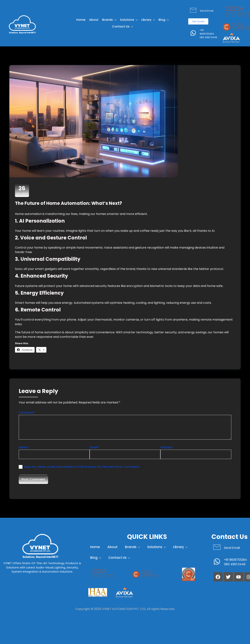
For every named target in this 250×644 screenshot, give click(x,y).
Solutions (129, 20)
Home (81, 20)
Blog (164, 20)
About (94, 20)
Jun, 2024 (22, 190)
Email (95, 447)
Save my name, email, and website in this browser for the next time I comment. (82, 467)
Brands (109, 20)
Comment (27, 413)
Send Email (207, 11)
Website (166, 447)
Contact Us (122, 26)
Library (148, 20)
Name (24, 447)
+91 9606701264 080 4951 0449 (208, 34)
